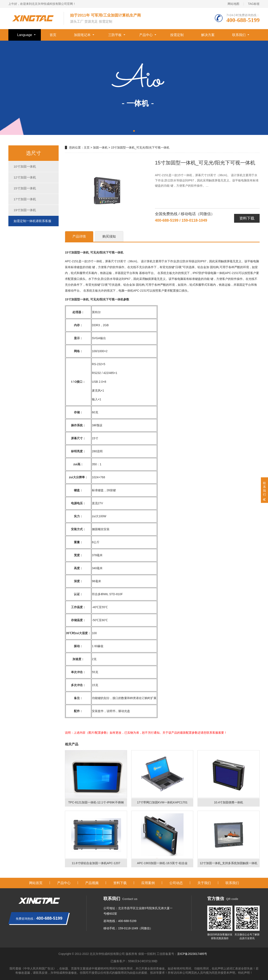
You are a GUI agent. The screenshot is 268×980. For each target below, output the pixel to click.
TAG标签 (254, 4)
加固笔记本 (82, 35)
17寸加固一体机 (25, 199)
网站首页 (36, 883)
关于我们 (204, 883)
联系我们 (239, 35)
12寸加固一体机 (25, 177)
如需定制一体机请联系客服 (32, 221)
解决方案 (208, 35)
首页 (53, 35)
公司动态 (176, 883)
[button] (134, 131)
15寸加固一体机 (25, 188)
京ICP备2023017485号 (192, 954)
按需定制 (177, 35)
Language (25, 35)
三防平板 (115, 35)
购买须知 (109, 236)
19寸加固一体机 (25, 210)
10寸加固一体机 (25, 166)
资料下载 (247, 218)
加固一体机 (100, 147)
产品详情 (79, 236)
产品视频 (92, 883)
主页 (87, 147)
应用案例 (148, 883)
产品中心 (146, 35)
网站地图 (233, 4)
